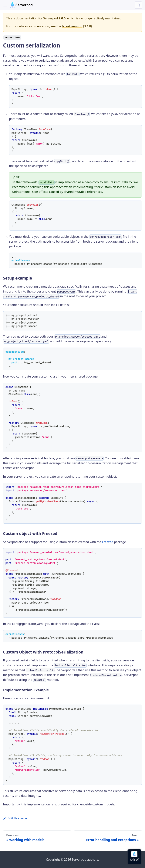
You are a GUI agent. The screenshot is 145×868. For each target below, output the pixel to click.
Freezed (108, 542)
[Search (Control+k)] (138, 5)
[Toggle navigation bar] (5, 5)
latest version (72, 26)
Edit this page (15, 818)
